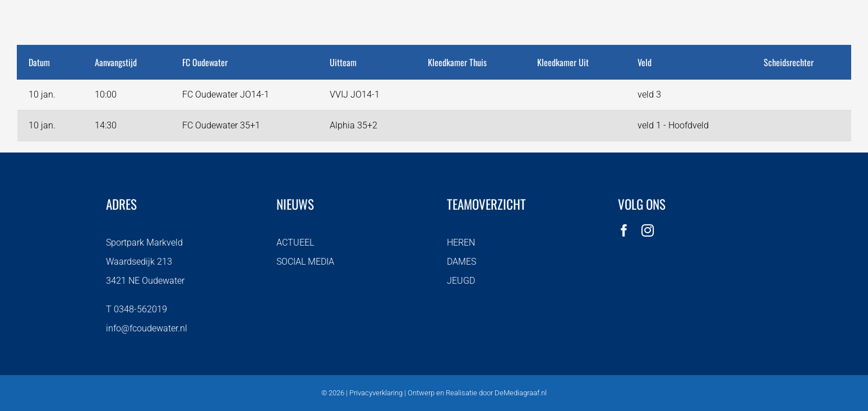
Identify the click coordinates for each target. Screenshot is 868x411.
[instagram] (648, 230)
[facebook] (624, 230)
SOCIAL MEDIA (305, 262)
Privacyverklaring (376, 393)
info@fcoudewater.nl (147, 328)
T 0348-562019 (137, 309)
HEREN (461, 243)
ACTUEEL (295, 243)
